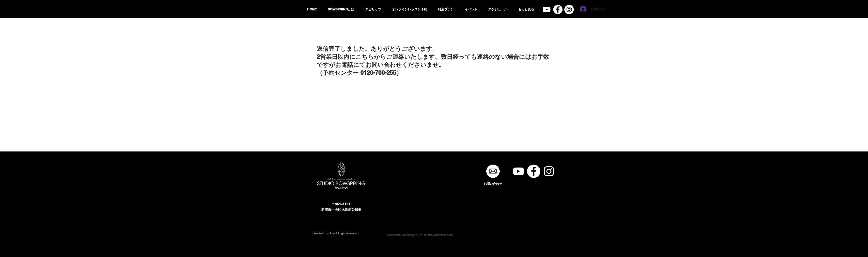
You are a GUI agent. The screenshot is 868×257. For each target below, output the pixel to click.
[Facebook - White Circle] (558, 9)
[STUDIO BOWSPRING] (518, 171)
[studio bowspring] (569, 9)
